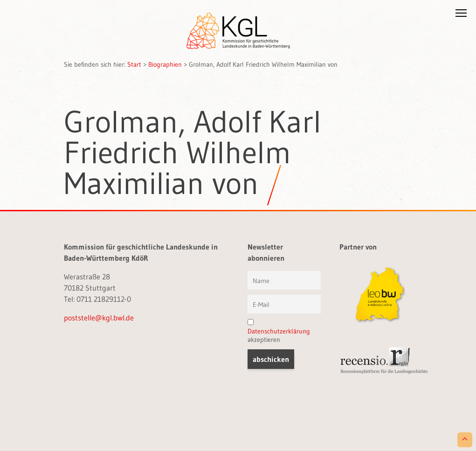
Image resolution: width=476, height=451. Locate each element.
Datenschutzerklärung (279, 331)
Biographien (165, 64)
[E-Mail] (284, 304)
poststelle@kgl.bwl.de (99, 318)
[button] (461, 15)
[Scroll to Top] (465, 440)
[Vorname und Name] (284, 280)
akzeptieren (279, 331)
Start (134, 64)
